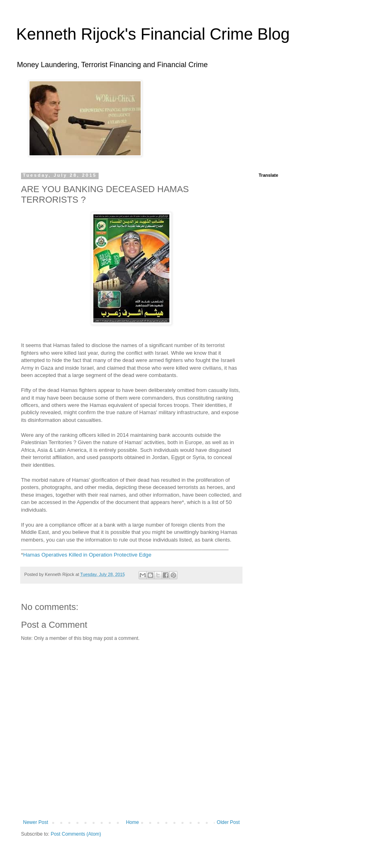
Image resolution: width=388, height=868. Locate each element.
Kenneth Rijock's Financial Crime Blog (153, 34)
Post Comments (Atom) (76, 834)
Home (133, 822)
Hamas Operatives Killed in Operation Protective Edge (87, 555)
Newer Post (36, 822)
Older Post (228, 822)
